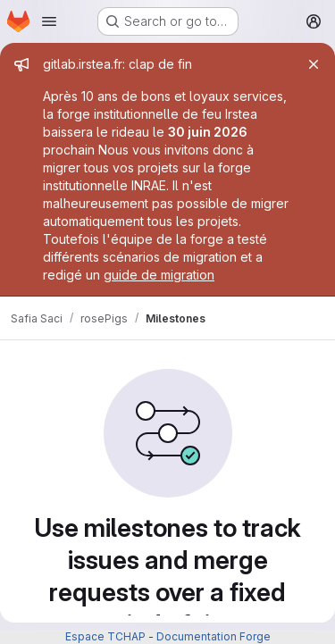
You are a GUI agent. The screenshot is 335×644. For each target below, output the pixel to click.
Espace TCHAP (105, 636)
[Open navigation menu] (49, 21)
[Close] (314, 64)
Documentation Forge (214, 636)
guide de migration (159, 275)
